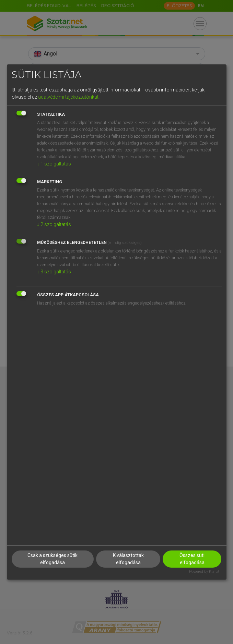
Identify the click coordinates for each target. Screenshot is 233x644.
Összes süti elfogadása (192, 559)
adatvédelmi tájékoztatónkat (68, 97)
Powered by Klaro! (204, 572)
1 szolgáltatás (54, 164)
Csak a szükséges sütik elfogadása (53, 559)
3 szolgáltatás (54, 272)
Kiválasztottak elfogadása (128, 559)
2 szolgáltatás (54, 224)
